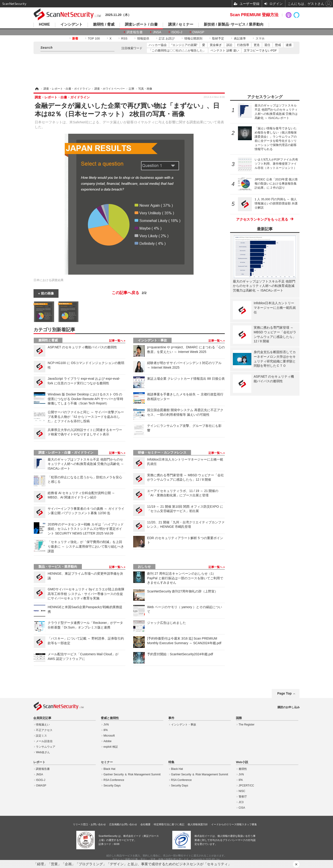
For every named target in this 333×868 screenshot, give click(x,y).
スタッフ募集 (249, 824)
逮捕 (289, 45)
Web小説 (242, 762)
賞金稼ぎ (216, 45)
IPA (106, 730)
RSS (124, 38)
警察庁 (243, 797)
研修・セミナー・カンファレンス (162, 452)
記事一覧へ (116, 341)
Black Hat (109, 769)
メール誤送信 (44, 741)
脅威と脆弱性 (110, 718)
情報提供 (143, 38)
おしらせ (144, 567)
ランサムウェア (46, 747)
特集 (171, 762)
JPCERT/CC (246, 786)
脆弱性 (243, 769)
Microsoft (109, 736)
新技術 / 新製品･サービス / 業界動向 (234, 24)
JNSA (157, 32)
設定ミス (41, 736)
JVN (106, 725)
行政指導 (243, 45)
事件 (171, 718)
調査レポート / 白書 (141, 24)
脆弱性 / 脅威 (104, 24)
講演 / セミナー (181, 24)
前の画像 (47, 293)
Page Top (284, 693)
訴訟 (229, 45)
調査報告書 (135, 32)
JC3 (241, 802)
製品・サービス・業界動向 (58, 567)
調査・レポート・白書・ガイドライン (66, 452)
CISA (242, 808)
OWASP (198, 32)
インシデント (71, 24)
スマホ (260, 38)
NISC (242, 791)
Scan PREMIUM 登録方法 (254, 15)
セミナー (107, 762)
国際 (239, 718)
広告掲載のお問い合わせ (123, 824)
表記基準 (240, 38)
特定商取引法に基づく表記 (169, 824)
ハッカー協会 (158, 45)
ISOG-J (177, 32)
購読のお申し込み (289, 707)
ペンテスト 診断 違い (225, 50)
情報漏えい (43, 725)
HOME (44, 24)
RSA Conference (114, 780)
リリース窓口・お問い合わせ (89, 824)
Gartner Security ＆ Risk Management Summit (132, 774)
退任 (267, 45)
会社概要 (145, 824)
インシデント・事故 (152, 340)
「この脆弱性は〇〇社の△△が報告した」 (177, 50)
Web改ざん (43, 752)
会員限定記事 (42, 718)
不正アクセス (44, 730)
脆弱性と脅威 (48, 340)
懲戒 (278, 45)
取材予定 (218, 38)
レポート (39, 762)
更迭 (257, 45)
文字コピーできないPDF (260, 50)
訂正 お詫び (167, 38)
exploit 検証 (111, 747)
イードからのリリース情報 (226, 824)
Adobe (108, 741)
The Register (247, 725)
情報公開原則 (193, 38)
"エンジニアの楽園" (184, 45)
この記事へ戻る (129, 293)
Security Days (112, 786)
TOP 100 (94, 38)
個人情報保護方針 (198, 824)
